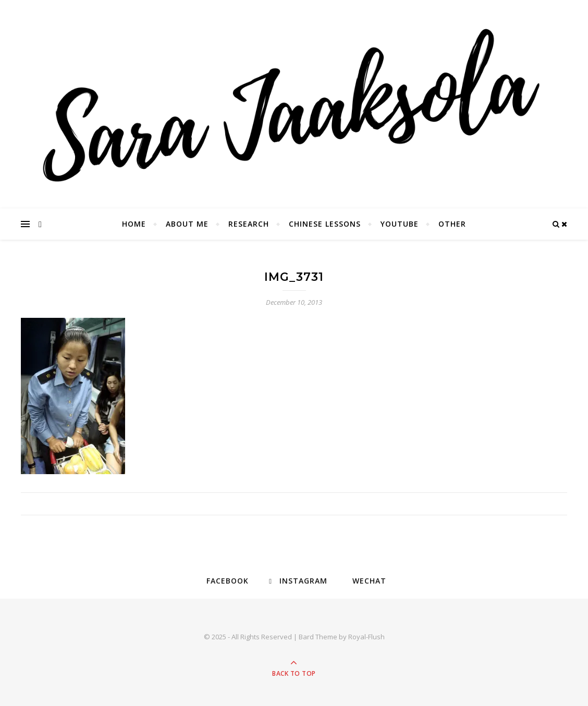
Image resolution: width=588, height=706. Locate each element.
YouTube (400, 224)
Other (452, 224)
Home (134, 224)
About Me (187, 224)
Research (249, 224)
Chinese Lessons (325, 224)
